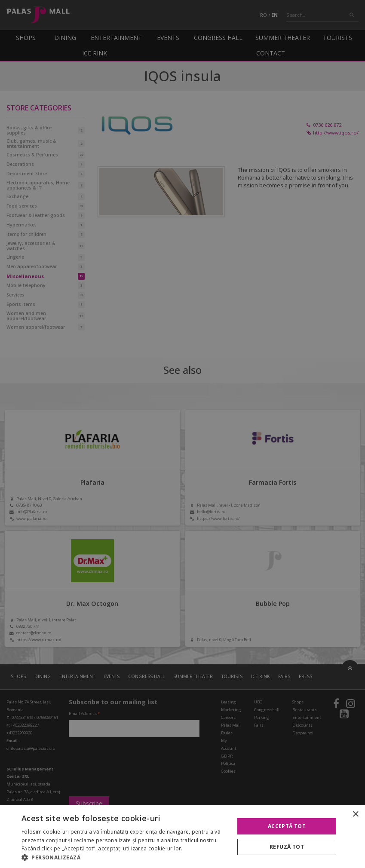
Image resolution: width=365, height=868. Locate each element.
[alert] (182, 434)
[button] (125, 857)
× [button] (355, 815)
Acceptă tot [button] (287, 826)
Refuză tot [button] (287, 847)
